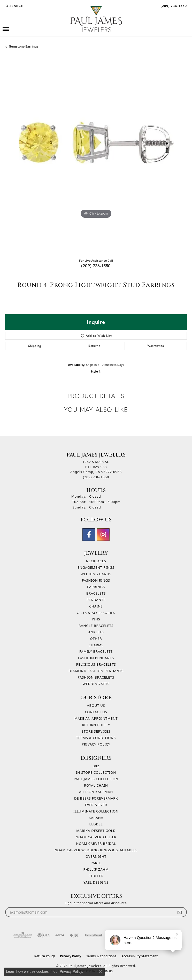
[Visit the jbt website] (74, 935)
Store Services (96, 731)
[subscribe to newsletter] (180, 912)
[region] (96, 155)
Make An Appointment (96, 718)
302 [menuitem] (96, 766)
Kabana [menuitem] (96, 818)
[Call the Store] (96, 477)
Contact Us (96, 712)
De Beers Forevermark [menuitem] (96, 798)
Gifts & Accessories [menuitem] (96, 613)
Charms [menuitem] (96, 645)
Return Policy (96, 725)
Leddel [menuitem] (96, 824)
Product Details (96, 396)
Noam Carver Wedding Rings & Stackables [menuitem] (96, 850)
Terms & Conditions (96, 738)
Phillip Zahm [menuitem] (96, 869)
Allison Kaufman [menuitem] (96, 792)
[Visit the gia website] (44, 935)
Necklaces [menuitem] (96, 561)
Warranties (156, 346)
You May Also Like (96, 410)
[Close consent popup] (101, 972)
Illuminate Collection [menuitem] (96, 811)
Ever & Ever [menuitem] (96, 805)
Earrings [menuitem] (96, 587)
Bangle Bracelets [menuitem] (96, 626)
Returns (94, 346)
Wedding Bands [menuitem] (96, 574)
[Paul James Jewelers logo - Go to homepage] (96, 19)
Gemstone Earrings (24, 46)
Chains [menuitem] (96, 606)
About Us (96, 705)
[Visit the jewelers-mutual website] (94, 935)
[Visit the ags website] (23, 935)
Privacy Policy (96, 744)
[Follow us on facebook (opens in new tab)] (89, 535)
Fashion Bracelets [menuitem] (96, 677)
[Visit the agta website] (60, 935)
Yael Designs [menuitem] (96, 882)
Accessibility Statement (140, 956)
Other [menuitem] (96, 639)
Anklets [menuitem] (96, 632)
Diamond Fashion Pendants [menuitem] (96, 671)
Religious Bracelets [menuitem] (96, 664)
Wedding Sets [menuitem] (96, 684)
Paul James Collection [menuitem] (96, 779)
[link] (173, 6)
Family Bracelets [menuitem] (96, 651)
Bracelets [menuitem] (96, 593)
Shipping (35, 346)
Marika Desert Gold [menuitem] (96, 831)
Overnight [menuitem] (96, 856)
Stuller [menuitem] (96, 876)
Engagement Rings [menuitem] (96, 567)
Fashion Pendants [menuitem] (96, 658)
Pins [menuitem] (96, 619)
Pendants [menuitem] (96, 600)
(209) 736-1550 (96, 266)
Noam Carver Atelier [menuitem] (96, 837)
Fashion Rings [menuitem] (96, 580)
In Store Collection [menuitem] (96, 772)
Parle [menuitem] (96, 863)
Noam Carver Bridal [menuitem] (96, 844)
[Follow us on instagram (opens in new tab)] (103, 535)
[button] (14, 6)
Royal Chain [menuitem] (96, 785)
